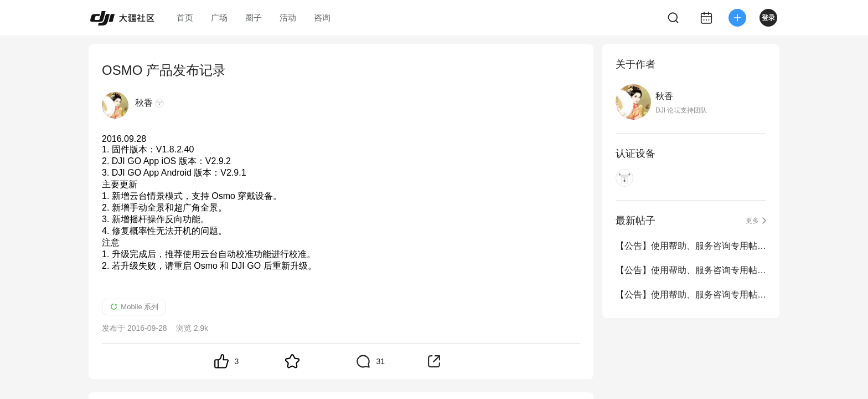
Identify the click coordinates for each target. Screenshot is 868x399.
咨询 (322, 17)
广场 (219, 17)
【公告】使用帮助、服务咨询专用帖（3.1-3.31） (691, 270)
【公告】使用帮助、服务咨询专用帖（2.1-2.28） (691, 295)
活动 (288, 17)
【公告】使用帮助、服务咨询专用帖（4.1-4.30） (691, 246)
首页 (185, 17)
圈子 (254, 17)
